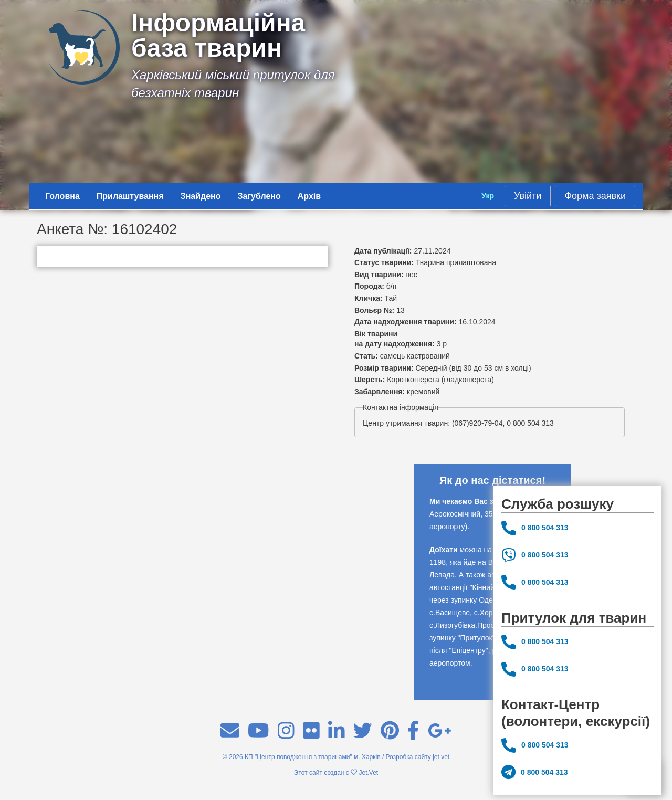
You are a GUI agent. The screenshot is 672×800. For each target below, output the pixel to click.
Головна (62, 196)
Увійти (528, 196)
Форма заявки (595, 196)
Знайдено (201, 196)
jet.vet (441, 757)
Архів (309, 196)
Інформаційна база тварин (218, 36)
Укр (488, 196)
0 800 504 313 (535, 528)
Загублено (259, 196)
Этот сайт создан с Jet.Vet (336, 773)
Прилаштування (130, 196)
